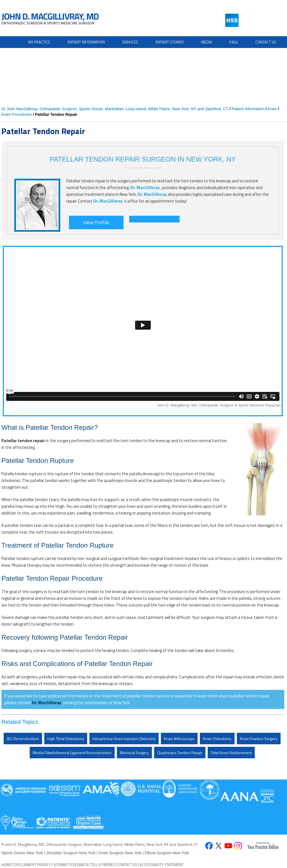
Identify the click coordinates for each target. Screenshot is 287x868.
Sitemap (61, 865)
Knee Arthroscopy (179, 739)
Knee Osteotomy (217, 739)
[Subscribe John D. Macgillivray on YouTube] (228, 846)
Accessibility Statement (162, 865)
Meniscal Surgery (134, 753)
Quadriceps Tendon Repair (180, 753)
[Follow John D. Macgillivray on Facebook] (209, 846)
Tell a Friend (102, 865)
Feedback (79, 865)
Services (130, 42)
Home (6, 864)
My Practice (39, 42)
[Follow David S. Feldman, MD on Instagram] (238, 846)
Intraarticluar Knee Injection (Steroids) (124, 739)
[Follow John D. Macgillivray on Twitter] (218, 846)
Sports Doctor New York (23, 853)
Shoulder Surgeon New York (71, 853)
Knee (272, 109)
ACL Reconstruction (23, 739)
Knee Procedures (17, 114)
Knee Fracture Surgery (259, 739)
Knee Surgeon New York (120, 853)
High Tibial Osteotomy (66, 739)
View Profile (96, 222)
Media (207, 42)
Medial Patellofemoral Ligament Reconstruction (72, 753)
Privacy (44, 865)
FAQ (234, 42)
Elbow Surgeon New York (167, 853)
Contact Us (266, 42)
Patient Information (86, 42)
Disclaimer (24, 865)
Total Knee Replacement (231, 753)
